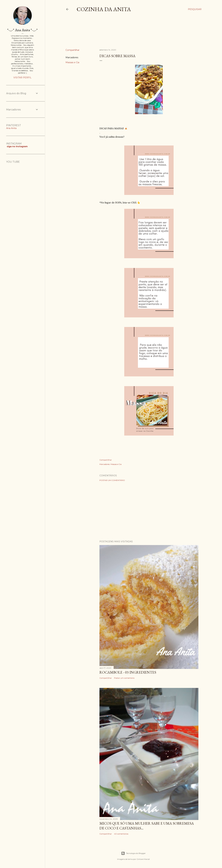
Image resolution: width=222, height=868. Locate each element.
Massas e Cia (72, 62)
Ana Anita (11, 128)
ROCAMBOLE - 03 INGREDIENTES (128, 672)
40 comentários (121, 834)
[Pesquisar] (195, 9)
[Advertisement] (122, 33)
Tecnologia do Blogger (133, 853)
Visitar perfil (22, 78)
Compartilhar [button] (72, 50)
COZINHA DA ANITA (104, 9)
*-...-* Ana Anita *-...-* (22, 30)
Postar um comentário (112, 480)
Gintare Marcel (143, 859)
